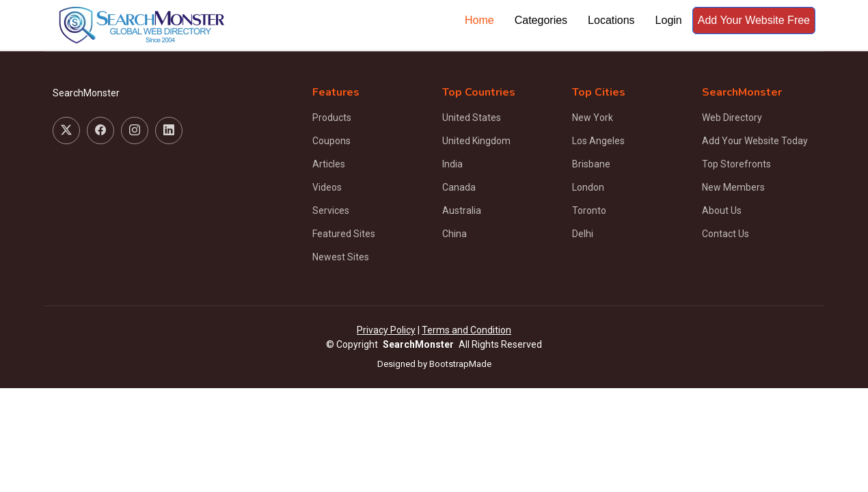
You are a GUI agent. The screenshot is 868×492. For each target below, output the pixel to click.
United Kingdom (476, 141)
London (588, 187)
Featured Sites (344, 234)
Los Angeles (598, 141)
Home (479, 20)
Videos (327, 187)
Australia (462, 210)
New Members (733, 187)
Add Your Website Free (754, 20)
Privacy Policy (386, 330)
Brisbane (591, 164)
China (455, 234)
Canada (459, 187)
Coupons (331, 141)
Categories (541, 20)
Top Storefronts (736, 164)
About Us (722, 210)
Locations (611, 20)
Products (332, 118)
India (452, 164)
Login (669, 20)
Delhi (583, 234)
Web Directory (732, 118)
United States (472, 118)
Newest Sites (341, 257)
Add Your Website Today (755, 141)
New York (593, 118)
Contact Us (725, 234)
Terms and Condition (466, 330)
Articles (329, 164)
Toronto (589, 210)
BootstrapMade (460, 364)
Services (331, 210)
